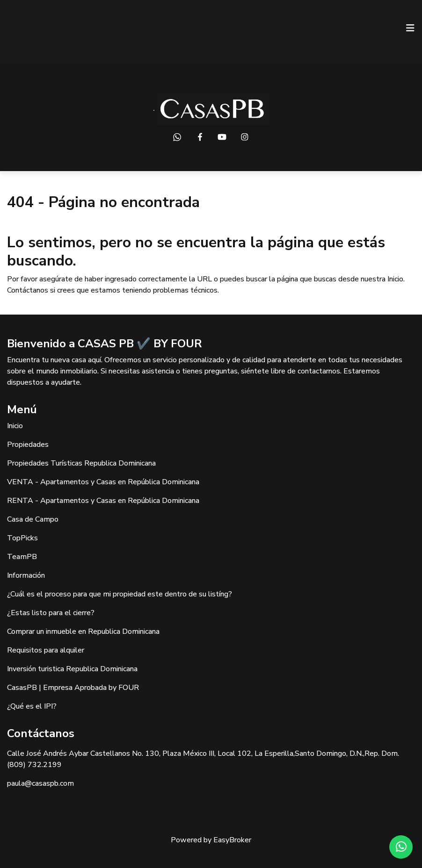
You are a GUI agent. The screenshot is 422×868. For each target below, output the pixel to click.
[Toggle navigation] (410, 28)
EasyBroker (232, 840)
